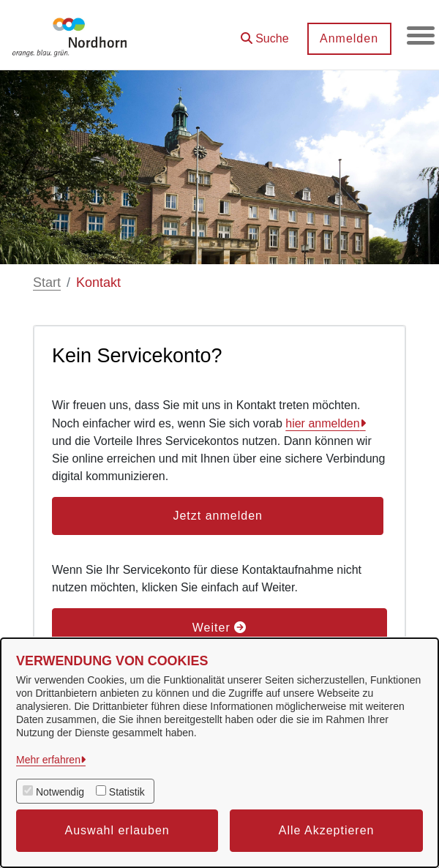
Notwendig (60, 792)
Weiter (219, 628)
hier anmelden (322, 423)
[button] (263, 33)
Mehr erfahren (48, 760)
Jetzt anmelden (218, 516)
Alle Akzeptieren (327, 830)
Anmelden (348, 38)
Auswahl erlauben (117, 830)
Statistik (127, 792)
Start (47, 283)
